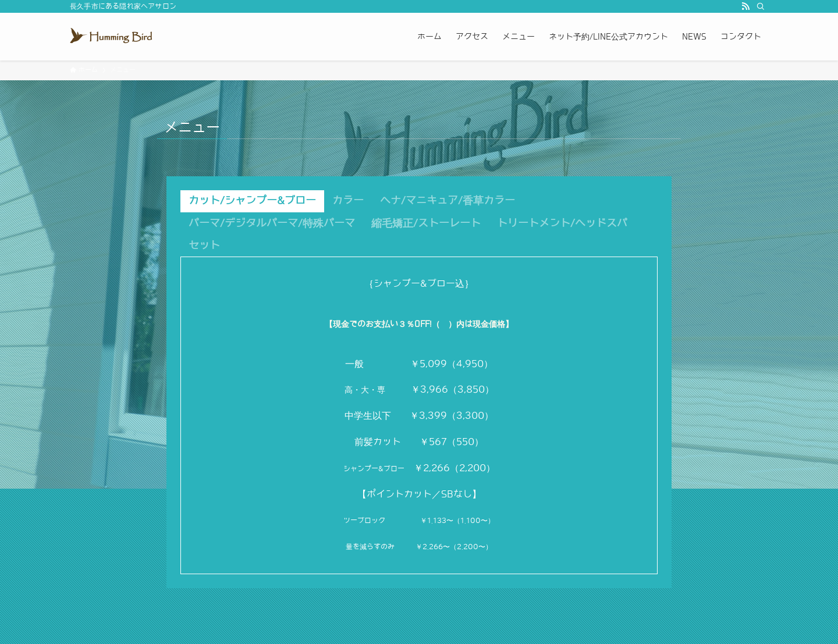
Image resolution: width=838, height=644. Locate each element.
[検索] (761, 6)
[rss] (745, 6)
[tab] (252, 202)
